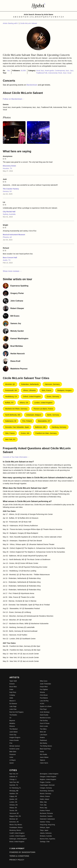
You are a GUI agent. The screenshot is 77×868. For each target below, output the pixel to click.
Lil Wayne (13, 760)
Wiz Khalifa (43, 754)
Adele (11, 698)
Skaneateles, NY (44, 421)
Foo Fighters (44, 689)
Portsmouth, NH (11, 390)
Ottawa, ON (13, 808)
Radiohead (43, 740)
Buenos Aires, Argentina (47, 839)
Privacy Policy (17, 860)
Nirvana (42, 692)
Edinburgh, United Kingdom (18, 839)
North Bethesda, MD (13, 415)
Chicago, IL (13, 779)
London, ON (13, 802)
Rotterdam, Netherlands (30, 384)
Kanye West (44, 687)
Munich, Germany (46, 794)
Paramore (13, 754)
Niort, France (46, 390)
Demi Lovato (44, 726)
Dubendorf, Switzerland (47, 819)
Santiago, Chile (45, 842)
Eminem (12, 684)
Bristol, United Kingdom (17, 842)
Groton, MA (25, 433)
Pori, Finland (27, 421)
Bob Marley (44, 743)
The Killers (43, 729)
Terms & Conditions (19, 856)
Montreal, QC (14, 819)
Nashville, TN (14, 785)
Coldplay (12, 695)
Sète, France (10, 433)
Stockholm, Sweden (46, 816)
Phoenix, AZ (7, 237)
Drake (11, 689)
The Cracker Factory (11, 189)
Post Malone (44, 698)
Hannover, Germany (52, 384)
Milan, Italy (43, 802)
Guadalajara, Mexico (16, 827)
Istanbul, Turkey (45, 822)
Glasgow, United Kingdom (48, 777)
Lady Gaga (13, 706)
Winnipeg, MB (14, 791)
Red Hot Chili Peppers (16, 712)
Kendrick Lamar (14, 749)
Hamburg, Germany (59, 427)
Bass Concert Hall (10, 258)
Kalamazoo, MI (11, 421)
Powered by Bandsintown (22, 852)
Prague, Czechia (45, 782)
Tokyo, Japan (44, 830)
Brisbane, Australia (46, 836)
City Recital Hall (9, 212)
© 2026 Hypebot (17, 848)
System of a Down (46, 706)
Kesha (42, 752)
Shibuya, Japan (45, 827)
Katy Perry (13, 692)
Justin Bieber (14, 732)
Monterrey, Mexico (15, 830)
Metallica (12, 723)
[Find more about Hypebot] (38, 6)
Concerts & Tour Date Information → (16, 457)
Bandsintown (32, 85)
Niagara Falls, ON (15, 816)
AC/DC (42, 704)
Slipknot (42, 760)
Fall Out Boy (44, 721)
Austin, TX (7, 260)
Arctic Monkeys (45, 712)
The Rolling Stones (46, 746)
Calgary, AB (13, 796)
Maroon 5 (12, 701)
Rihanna (12, 726)
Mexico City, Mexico (16, 825)
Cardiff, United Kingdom (17, 833)
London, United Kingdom (43, 403)
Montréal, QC (10, 384)
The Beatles (13, 715)
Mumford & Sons (45, 718)
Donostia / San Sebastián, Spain (17, 427)
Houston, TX (7, 168)
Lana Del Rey (44, 701)
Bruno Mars (13, 687)
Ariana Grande (14, 740)
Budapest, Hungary (64, 390)
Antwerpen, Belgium (34, 415)
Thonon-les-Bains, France (43, 409)
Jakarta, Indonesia (46, 833)
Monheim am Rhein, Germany (16, 409)
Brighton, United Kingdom (48, 779)
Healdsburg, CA (11, 396)
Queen (12, 763)
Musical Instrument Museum (14, 235)
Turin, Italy (43, 805)
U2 (10, 718)
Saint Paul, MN (14, 782)
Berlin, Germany (53, 415)
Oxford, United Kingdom (32, 396)
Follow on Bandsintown (14, 99)
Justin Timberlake (45, 684)
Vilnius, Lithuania (29, 390)
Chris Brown (44, 695)
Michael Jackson (15, 746)
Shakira (42, 738)
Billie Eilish (13, 752)
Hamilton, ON (14, 794)
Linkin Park (13, 709)
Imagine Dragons (15, 738)
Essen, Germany (53, 396)
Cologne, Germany (46, 788)
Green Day (13, 735)
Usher (11, 757)
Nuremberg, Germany (47, 791)
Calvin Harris (44, 763)
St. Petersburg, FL (15, 788)
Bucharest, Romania (46, 813)
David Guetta (44, 715)
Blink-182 (43, 732)
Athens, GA (24, 403)
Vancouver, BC (14, 813)
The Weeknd (13, 729)
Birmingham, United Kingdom (49, 774)
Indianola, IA (13, 777)
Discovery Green (9, 166)
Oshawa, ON (14, 805)
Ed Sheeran (13, 704)
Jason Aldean (44, 757)
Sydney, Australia (9, 214)
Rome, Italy (44, 808)
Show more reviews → (12, 271)
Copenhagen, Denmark (47, 785)
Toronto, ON (13, 811)
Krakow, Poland (45, 811)
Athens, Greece (45, 796)
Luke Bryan (44, 735)
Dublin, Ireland (44, 799)
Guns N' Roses (45, 723)
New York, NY (10, 439)
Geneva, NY (7, 191)
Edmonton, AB (14, 822)
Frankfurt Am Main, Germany (46, 433)
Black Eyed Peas (45, 749)
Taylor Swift (13, 681)
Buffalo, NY (9, 403)
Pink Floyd (43, 709)
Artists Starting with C (11, 23)
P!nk (11, 743)
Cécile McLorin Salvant (29, 23)
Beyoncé (12, 721)
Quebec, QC (13, 799)
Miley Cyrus (44, 681)
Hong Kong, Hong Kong (47, 825)
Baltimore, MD (40, 427)
